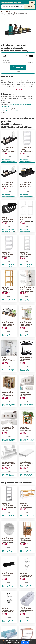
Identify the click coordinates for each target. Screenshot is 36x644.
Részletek (17, 642)
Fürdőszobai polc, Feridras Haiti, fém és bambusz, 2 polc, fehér (27, 326)
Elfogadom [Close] (25, 642)
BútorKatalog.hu (11, 2)
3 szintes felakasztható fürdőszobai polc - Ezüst (26, 576)
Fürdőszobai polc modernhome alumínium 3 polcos (26, 221)
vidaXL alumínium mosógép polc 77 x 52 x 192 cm (9, 360)
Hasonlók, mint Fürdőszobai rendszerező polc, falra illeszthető (9, 552)
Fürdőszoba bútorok (19, 105)
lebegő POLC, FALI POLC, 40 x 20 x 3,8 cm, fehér (27, 464)
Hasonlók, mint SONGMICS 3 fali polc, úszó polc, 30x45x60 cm (9, 476)
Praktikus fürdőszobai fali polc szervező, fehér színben (27, 396)
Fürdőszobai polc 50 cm (7, 574)
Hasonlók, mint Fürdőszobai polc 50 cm (9, 586)
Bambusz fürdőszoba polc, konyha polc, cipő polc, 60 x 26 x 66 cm (26, 431)
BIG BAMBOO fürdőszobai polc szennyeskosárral (28, 541)
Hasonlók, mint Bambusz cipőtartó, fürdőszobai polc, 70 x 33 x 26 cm (27, 517)
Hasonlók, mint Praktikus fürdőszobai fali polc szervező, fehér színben (27, 406)
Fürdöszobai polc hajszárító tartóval (27, 610)
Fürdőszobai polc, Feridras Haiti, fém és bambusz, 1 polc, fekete (9, 326)
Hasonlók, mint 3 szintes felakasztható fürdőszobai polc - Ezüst (27, 587)
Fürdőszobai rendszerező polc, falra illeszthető (7, 541)
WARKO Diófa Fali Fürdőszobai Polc (7, 395)
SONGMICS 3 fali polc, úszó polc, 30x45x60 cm (9, 464)
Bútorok (10, 105)
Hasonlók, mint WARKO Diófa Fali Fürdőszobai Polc (9, 406)
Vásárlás (18, 67)
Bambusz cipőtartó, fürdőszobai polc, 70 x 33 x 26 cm (26, 507)
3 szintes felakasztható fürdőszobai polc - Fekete (8, 611)
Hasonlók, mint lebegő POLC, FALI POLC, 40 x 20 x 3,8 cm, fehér (27, 476)
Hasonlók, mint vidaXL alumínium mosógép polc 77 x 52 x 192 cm (8, 371)
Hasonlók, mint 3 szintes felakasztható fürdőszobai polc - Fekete (9, 622)
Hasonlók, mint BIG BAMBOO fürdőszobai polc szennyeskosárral (26, 552)
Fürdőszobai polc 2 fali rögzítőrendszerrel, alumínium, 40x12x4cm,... (11, 151)
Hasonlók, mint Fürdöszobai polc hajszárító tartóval (25, 622)
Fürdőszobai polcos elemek (9, 111)
